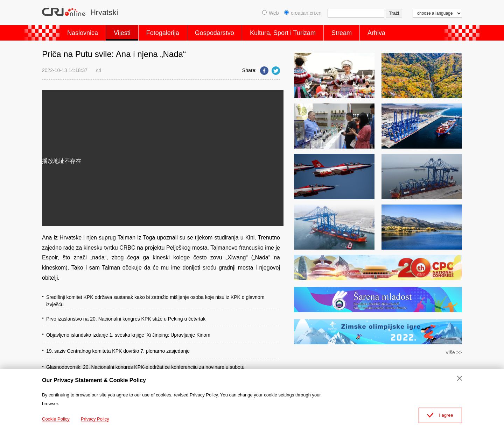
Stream (342, 33)
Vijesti (122, 33)
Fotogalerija (163, 33)
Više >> (454, 352)
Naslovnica (83, 33)
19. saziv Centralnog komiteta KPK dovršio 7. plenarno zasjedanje (118, 351)
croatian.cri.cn (303, 13)
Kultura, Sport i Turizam (283, 33)
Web (271, 13)
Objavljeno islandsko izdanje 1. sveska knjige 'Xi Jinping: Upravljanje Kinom (128, 335)
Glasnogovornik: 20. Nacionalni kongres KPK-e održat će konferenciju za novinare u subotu (145, 367)
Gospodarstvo (215, 33)
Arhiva (376, 33)
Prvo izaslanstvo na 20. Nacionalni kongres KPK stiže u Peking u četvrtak (126, 319)
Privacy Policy (95, 419)
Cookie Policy (56, 419)
